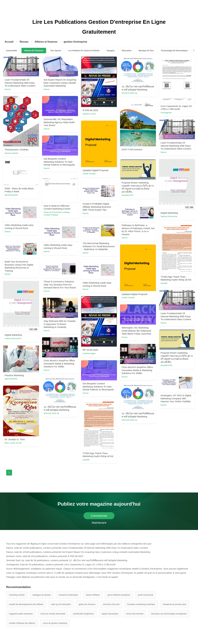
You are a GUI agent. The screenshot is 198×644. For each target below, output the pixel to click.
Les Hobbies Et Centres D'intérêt (84, 51)
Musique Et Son (146, 51)
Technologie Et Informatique (174, 51)
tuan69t (164, 283)
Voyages (111, 51)
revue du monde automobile (53, 614)
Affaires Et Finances (34, 51)
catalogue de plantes (42, 595)
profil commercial (145, 595)
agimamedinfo (11, 379)
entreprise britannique (68, 595)
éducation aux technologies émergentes (169, 614)
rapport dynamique (110, 614)
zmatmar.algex (89, 353)
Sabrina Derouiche (169, 216)
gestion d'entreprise (75, 42)
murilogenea (166, 113)
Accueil (9, 42)
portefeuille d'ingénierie (83, 614)
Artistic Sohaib (89, 174)
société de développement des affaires (26, 604)
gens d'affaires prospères (119, 595)
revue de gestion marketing (55, 623)
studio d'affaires (93, 595)
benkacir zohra (89, 114)
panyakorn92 (127, 195)
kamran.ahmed (11, 153)
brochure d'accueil (111, 604)
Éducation (127, 51)
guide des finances (87, 604)
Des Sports (56, 51)
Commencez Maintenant (99, 517)
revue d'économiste (135, 614)
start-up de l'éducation (61, 604)
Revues (24, 42)
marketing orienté (17, 595)
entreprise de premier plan (174, 604)
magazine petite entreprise (21, 614)
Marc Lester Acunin (13, 443)
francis (8, 89)
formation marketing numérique (141, 604)
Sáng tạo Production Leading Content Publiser (57, 214)
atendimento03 (11, 195)
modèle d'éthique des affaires (22, 623)
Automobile (11, 51)
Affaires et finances (46, 42)
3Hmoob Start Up (129, 93)
